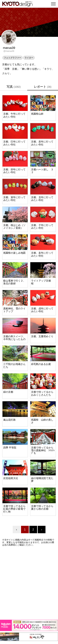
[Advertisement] (29, 583)
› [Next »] (42, 530)
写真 (14, 87)
